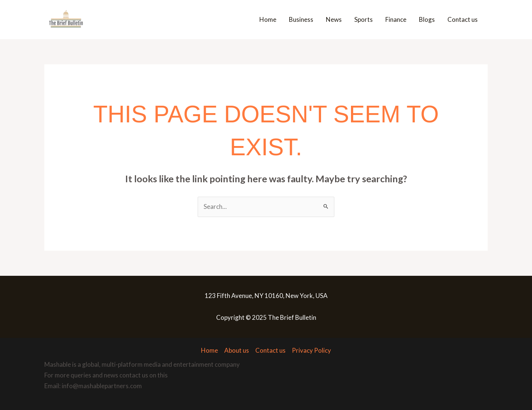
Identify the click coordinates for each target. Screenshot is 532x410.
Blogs (427, 19)
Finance (396, 19)
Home (268, 19)
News (334, 19)
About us (237, 350)
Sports (364, 19)
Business (301, 19)
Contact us (463, 19)
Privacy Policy (311, 350)
